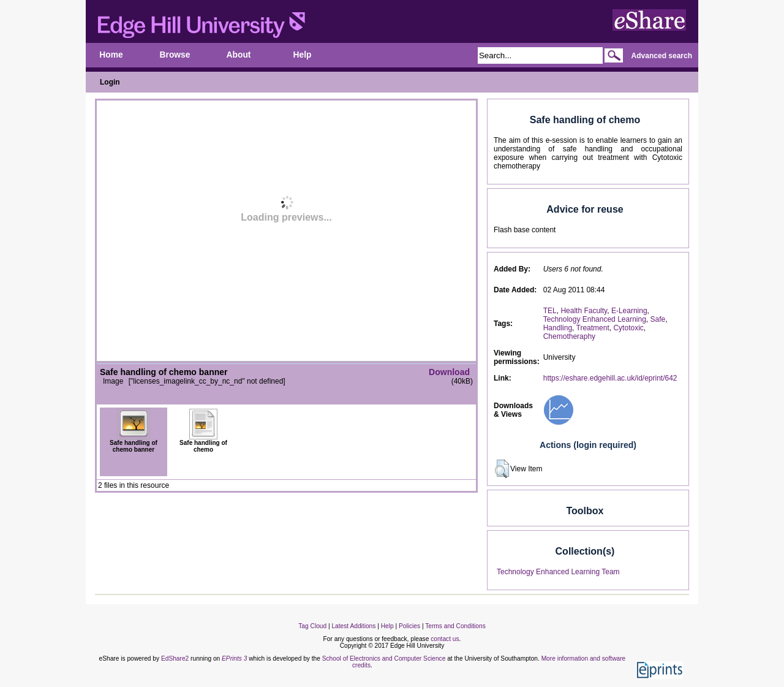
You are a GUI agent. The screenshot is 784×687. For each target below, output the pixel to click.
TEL (550, 311)
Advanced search (662, 56)
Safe (658, 319)
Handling (558, 328)
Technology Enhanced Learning (595, 319)
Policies (409, 626)
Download (449, 372)
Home (111, 55)
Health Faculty (584, 311)
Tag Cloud (312, 626)
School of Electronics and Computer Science (384, 659)
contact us (445, 639)
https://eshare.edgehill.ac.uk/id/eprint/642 (610, 378)
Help (303, 55)
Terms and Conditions (455, 626)
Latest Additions (353, 626)
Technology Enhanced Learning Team (558, 572)
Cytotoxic (628, 328)
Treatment (593, 328)
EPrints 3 (234, 659)
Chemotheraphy (569, 336)
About (239, 55)
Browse (175, 55)
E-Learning (629, 311)
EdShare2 (175, 659)
